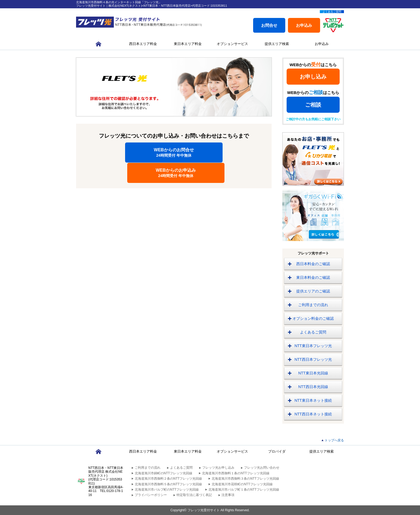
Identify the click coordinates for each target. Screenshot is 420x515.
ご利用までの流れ (313, 305)
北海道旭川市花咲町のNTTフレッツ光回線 (242, 484)
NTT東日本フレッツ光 (313, 346)
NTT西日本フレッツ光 (313, 359)
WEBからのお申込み (223, 153)
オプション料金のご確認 (313, 318)
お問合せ (269, 25)
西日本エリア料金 (143, 44)
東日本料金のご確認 (313, 277)
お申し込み (313, 77)
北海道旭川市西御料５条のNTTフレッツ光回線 (168, 484)
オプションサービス (232, 44)
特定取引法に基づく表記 (194, 495)
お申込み (304, 25)
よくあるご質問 (332, 12)
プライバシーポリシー (151, 495)
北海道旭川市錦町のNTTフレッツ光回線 (164, 473)
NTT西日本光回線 (313, 387)
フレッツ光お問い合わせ (262, 468)
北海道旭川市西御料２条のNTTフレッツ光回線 (168, 479)
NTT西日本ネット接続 (313, 414)
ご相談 (313, 105)
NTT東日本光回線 (313, 373)
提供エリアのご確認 (313, 291)
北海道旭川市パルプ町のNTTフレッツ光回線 (167, 490)
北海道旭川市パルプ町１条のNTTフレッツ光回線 (244, 490)
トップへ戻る (334, 440)
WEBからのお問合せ (125, 153)
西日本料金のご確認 (313, 264)
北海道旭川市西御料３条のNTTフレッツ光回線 (245, 479)
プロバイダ (277, 451)
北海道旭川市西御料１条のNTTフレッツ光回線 (236, 473)
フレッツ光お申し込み (218, 468)
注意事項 (228, 495)
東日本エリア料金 (188, 44)
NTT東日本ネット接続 (313, 400)
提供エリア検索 (277, 44)
